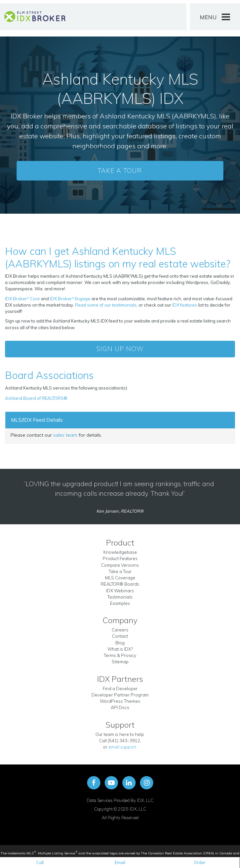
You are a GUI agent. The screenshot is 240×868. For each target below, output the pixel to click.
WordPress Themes (120, 701)
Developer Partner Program (120, 695)
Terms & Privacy (120, 655)
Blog (120, 643)
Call (40, 862)
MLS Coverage (120, 578)
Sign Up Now (120, 349)
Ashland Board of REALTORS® (36, 398)
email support (122, 747)
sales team (65, 435)
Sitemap (120, 662)
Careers (120, 630)
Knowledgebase (120, 552)
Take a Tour (120, 171)
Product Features (120, 558)
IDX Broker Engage (71, 299)
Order (200, 862)
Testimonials (120, 597)
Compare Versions (120, 565)
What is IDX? (120, 649)
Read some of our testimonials (106, 305)
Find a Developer (120, 688)
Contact (120, 636)
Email (120, 862)
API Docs (120, 707)
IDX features (185, 305)
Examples (120, 603)
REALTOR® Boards (120, 584)
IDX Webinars (120, 591)
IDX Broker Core (23, 299)
